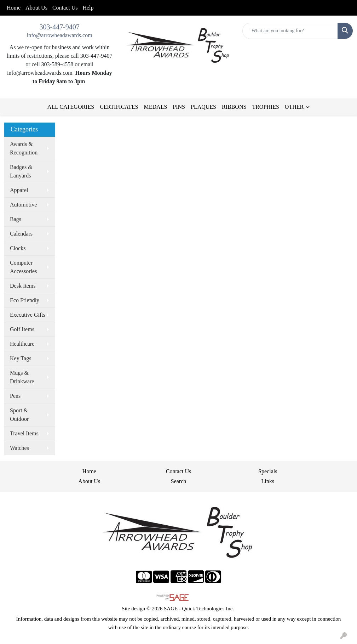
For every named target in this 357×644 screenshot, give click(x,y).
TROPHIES (265, 107)
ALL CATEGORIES (71, 107)
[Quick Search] (290, 31)
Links (268, 481)
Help (88, 8)
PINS (179, 107)
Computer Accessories (23, 267)
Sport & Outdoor (19, 415)
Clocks (18, 248)
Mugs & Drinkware (22, 377)
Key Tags (21, 358)
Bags (16, 219)
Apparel (19, 190)
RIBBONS (234, 107)
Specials (268, 471)
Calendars (21, 234)
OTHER (294, 107)
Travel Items (24, 433)
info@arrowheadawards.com (60, 35)
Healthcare (22, 344)
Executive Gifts (28, 315)
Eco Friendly (25, 300)
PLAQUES (203, 107)
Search (179, 481)
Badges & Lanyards (21, 171)
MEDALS (156, 107)
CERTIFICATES (119, 107)
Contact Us (65, 8)
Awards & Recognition (24, 148)
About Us (36, 8)
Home (14, 8)
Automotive (23, 205)
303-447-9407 (60, 27)
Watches (19, 448)
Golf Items (22, 329)
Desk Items (23, 286)
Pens (15, 396)
